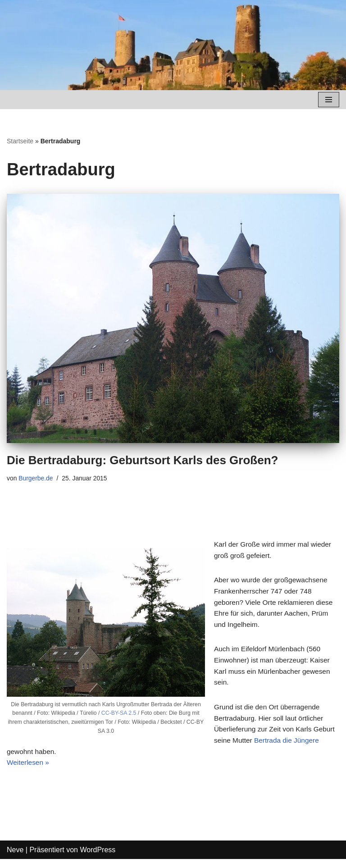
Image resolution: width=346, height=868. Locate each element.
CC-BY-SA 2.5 (119, 715)
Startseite (20, 141)
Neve (15, 859)
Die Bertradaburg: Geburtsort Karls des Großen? (142, 460)
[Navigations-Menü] (329, 100)
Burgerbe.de (37, 478)
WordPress (98, 859)
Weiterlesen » (29, 771)
